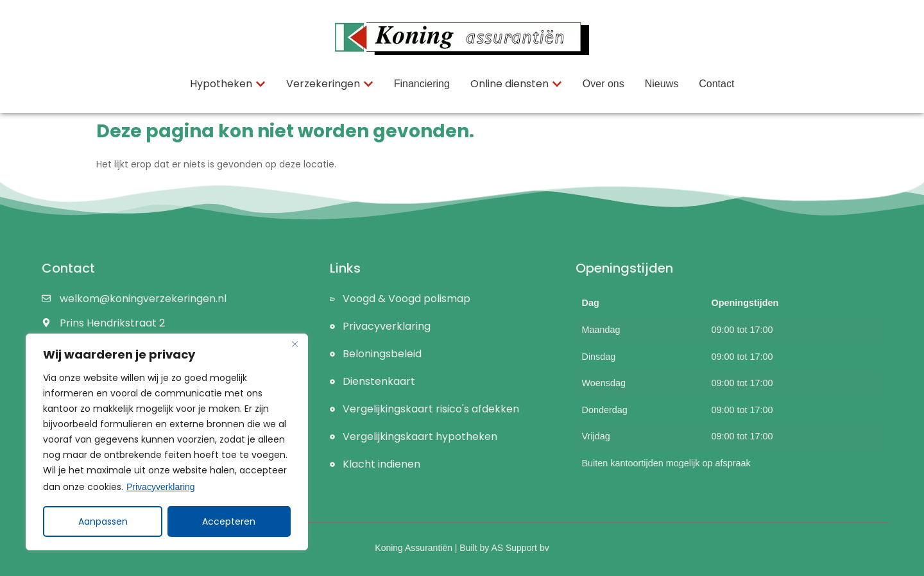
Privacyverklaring (161, 487)
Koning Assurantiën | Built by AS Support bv (462, 548)
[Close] (295, 344)
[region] (167, 442)
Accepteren (229, 521)
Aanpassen (103, 521)
